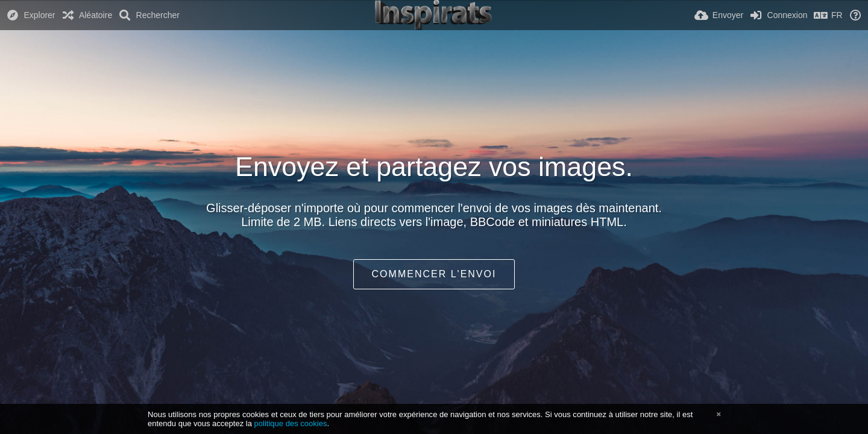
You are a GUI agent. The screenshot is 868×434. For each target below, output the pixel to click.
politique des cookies (291, 423)
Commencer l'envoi (434, 274)
